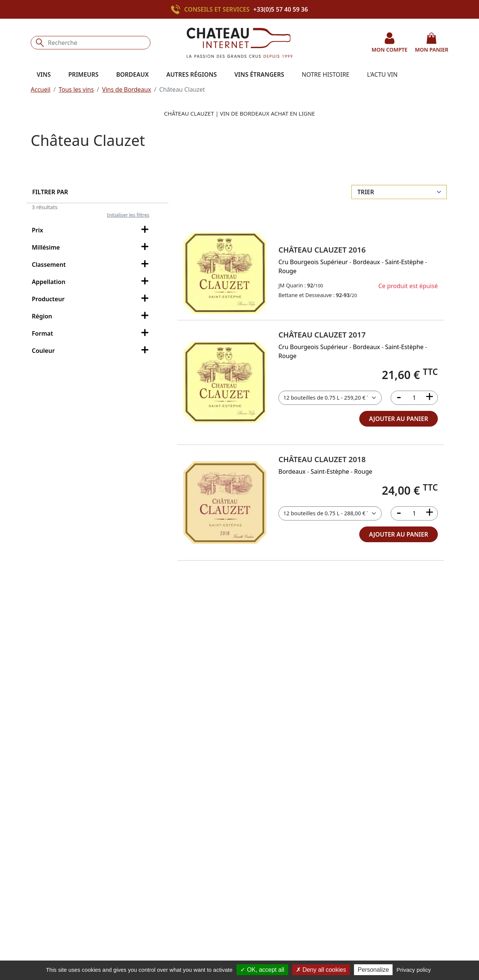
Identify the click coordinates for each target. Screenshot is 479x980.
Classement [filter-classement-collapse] (92, 265)
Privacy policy (414, 970)
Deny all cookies (321, 970)
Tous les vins (76, 89)
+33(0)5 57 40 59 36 (281, 9)
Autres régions (191, 74)
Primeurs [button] (84, 74)
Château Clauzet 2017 (322, 335)
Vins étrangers (259, 74)
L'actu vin (382, 74)
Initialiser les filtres (128, 215)
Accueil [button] (41, 89)
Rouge (287, 271)
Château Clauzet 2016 (322, 250)
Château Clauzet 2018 (322, 459)
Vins (44, 74)
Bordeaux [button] (132, 74)
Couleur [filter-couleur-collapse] (92, 351)
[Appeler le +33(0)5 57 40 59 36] (178, 9)
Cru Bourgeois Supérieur (313, 262)
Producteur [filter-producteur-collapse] (92, 299)
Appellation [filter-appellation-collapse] (92, 282)
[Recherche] (91, 43)
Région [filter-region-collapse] (92, 317)
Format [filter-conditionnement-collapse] (92, 334)
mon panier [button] (432, 43)
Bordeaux (367, 262)
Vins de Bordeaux (127, 89)
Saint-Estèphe (404, 262)
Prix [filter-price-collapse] (92, 231)
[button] (225, 274)
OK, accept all (262, 970)
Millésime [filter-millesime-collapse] (92, 248)
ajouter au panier (399, 419)
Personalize (373, 970)
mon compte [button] (390, 43)
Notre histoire (326, 74)
